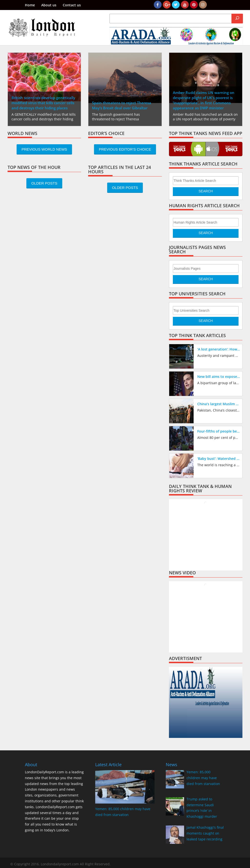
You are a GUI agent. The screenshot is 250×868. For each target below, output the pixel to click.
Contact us (72, 5)
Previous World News (44, 149)
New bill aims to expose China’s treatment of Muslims (219, 377)
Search (206, 191)
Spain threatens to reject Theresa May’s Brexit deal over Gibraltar (122, 105)
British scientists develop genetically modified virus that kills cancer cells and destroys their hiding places (43, 103)
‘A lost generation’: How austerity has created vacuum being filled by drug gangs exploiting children (219, 349)
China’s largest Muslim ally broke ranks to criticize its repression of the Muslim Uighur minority (219, 404)
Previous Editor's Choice (125, 149)
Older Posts (44, 183)
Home (30, 5)
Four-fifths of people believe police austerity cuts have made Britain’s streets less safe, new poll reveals (219, 431)
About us (49, 5)
